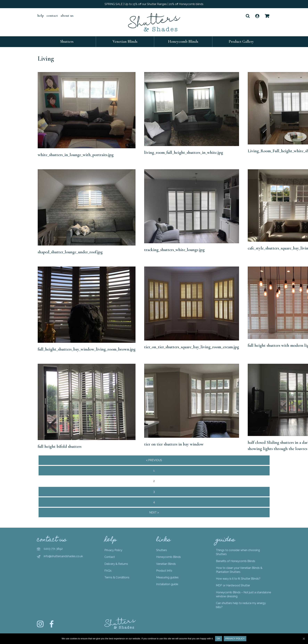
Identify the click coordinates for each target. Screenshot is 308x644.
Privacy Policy (113, 550)
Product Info (164, 571)
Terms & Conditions (117, 577)
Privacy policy (235, 639)
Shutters (67, 41)
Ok (218, 639)
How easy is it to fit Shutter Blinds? (238, 579)
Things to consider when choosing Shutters (238, 552)
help (41, 16)
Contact (52, 16)
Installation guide (167, 584)
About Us (67, 16)
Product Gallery (241, 41)
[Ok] (304, 639)
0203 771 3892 (53, 549)
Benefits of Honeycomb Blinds (236, 561)
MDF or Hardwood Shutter (233, 585)
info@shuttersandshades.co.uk (63, 556)
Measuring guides (167, 577)
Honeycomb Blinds (183, 41)
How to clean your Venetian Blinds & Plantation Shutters (239, 570)
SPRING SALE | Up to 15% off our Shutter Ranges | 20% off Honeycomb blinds (154, 4)
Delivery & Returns (116, 564)
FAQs (108, 571)
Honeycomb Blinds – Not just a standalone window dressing (243, 594)
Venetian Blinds (125, 41)
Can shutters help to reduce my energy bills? (241, 605)
